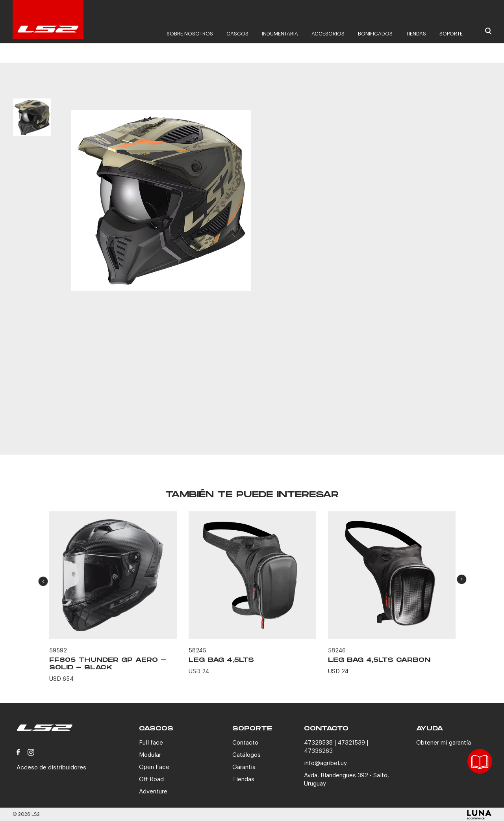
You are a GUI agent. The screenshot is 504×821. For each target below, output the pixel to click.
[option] (32, 125)
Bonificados (375, 34)
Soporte (451, 34)
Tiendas (416, 34)
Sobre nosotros (190, 34)
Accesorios (328, 34)
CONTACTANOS (377, 411)
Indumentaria (280, 34)
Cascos (237, 34)
